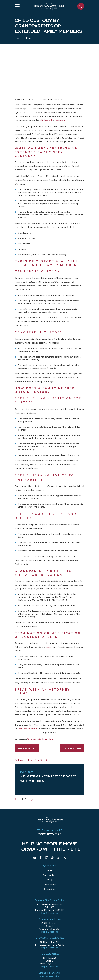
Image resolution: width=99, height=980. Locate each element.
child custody (46, 81)
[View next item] (30, 760)
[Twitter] (58, 819)
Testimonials (50, 845)
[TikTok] (52, 819)
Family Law (48, 700)
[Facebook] (41, 819)
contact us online (28, 690)
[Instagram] (47, 819)
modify (49, 608)
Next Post (72, 709)
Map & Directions (50, 874)
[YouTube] (35, 819)
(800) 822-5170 (50, 795)
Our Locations (50, 836)
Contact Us (50, 850)
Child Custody (34, 700)
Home (50, 831)
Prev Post (27, 709)
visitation (60, 81)
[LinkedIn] (64, 819)
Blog (50, 841)
